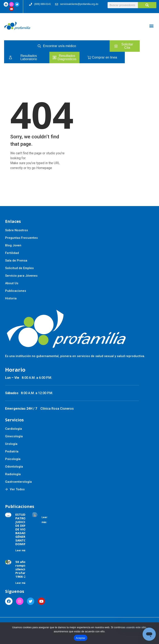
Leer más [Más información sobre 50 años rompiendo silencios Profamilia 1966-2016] (21, 583)
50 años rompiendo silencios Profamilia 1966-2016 (24, 569)
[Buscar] (147, 5)
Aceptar (81, 638)
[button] (152, 26)
